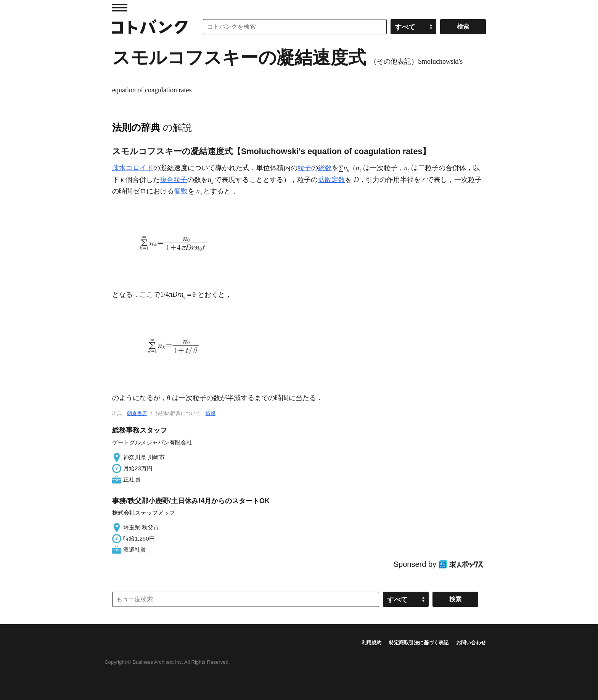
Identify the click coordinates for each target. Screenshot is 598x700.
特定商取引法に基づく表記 (419, 643)
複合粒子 (174, 180)
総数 (325, 168)
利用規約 (371, 643)
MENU (120, 8)
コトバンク (150, 27)
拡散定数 (331, 180)
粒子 (304, 168)
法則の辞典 (136, 127)
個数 (181, 191)
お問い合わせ (471, 643)
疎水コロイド (133, 168)
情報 (211, 413)
